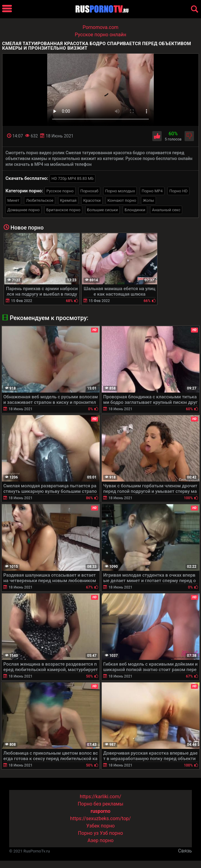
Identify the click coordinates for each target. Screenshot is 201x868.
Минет (13, 200)
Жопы (148, 200)
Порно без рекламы (100, 804)
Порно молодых (120, 191)
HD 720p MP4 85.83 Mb (72, 178)
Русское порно (60, 191)
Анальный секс (166, 210)
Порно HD (178, 191)
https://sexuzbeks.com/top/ (100, 818)
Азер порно (100, 840)
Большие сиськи (102, 210)
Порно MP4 (152, 191)
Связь (185, 851)
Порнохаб (89, 191)
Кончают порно (122, 200)
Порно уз (88, 833)
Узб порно (111, 833)
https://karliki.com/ (100, 797)
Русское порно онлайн (101, 35)
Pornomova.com (100, 27)
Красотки (92, 200)
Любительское (40, 200)
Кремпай (68, 200)
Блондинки (135, 210)
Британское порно (63, 210)
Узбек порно (100, 826)
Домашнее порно (23, 210)
